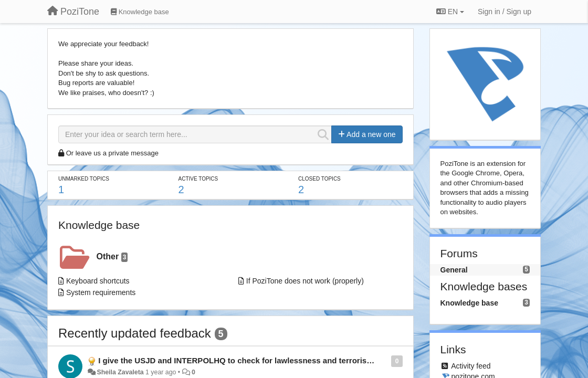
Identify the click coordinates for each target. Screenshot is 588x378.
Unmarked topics (84, 179)
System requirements (101, 292)
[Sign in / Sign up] (505, 12)
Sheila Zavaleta (120, 372)
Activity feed (471, 366)
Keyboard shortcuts (98, 281)
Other (112, 257)
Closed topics (319, 179)
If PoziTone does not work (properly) (305, 281)
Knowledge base (99, 225)
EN (450, 12)
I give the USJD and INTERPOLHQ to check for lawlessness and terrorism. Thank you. (259, 360)
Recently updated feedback (135, 333)
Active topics (198, 179)
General (454, 270)
